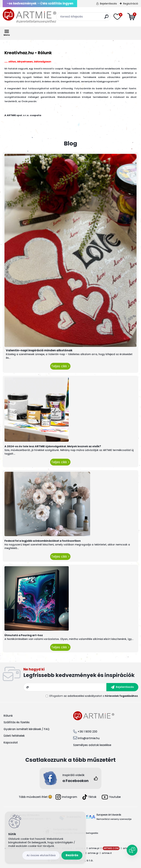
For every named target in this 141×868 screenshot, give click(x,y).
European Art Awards (109, 815)
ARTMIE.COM (111, 848)
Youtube (111, 797)
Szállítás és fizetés (17, 722)
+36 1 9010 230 (87, 732)
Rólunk (8, 716)
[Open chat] (132, 850)
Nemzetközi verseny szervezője (114, 819)
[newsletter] (122, 687)
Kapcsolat (11, 743)
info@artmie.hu (89, 738)
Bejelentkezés (108, 4)
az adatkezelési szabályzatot (83, 696)
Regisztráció (131, 4)
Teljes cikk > (60, 366)
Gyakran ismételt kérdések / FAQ (26, 729)
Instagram (66, 797)
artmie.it (107, 853)
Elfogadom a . (94, 696)
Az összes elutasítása (41, 855)
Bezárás (72, 855)
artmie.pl (94, 848)
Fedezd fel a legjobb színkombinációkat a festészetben (43, 541)
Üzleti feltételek (14, 736)
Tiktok (89, 797)
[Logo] (29, 16)
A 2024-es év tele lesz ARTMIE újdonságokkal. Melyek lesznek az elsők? (53, 446)
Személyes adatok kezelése (92, 745)
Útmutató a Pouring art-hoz (24, 635)
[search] (106, 18)
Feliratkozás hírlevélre (81, 673)
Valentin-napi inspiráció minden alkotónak (39, 350)
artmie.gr (93, 853)
